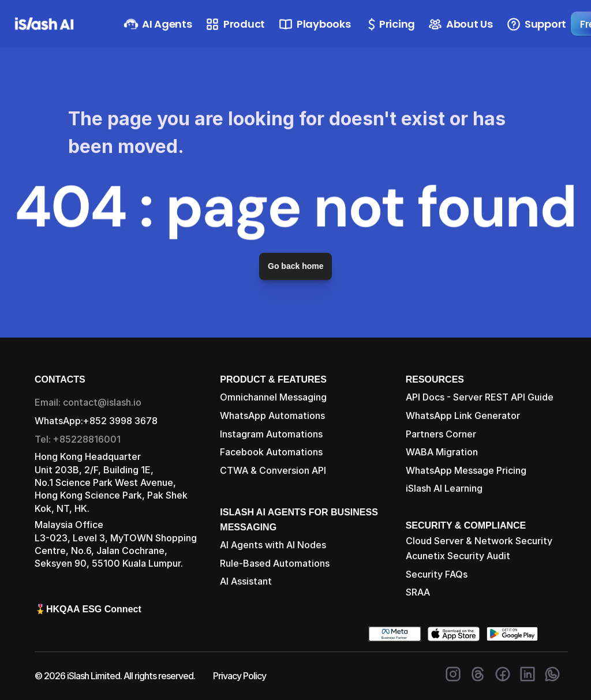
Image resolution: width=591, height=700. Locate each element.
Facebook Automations (271, 452)
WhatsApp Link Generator (463, 415)
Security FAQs (437, 574)
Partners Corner (441, 434)
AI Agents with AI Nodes (273, 545)
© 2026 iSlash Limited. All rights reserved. (115, 676)
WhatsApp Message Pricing (466, 470)
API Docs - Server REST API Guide (480, 397)
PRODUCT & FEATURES (273, 379)
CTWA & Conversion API (273, 470)
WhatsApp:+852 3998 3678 (96, 421)
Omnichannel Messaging (273, 397)
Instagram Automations (271, 434)
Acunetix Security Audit (458, 556)
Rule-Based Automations (275, 563)
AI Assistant (246, 581)
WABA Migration (442, 452)
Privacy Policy (240, 676)
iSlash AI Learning (444, 488)
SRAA (418, 592)
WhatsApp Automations (272, 415)
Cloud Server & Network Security (479, 541)
